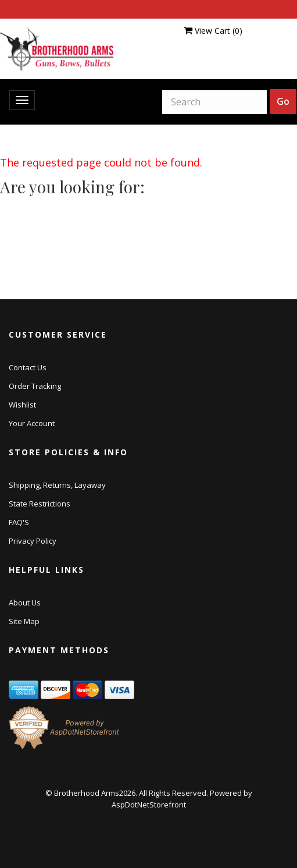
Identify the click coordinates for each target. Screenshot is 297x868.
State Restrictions (40, 504)
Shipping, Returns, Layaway (57, 485)
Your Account (32, 423)
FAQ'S (19, 522)
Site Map (24, 621)
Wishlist (22, 405)
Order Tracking (35, 386)
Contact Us (28, 367)
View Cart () (213, 31)
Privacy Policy (33, 541)
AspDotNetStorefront (149, 805)
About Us (25, 603)
